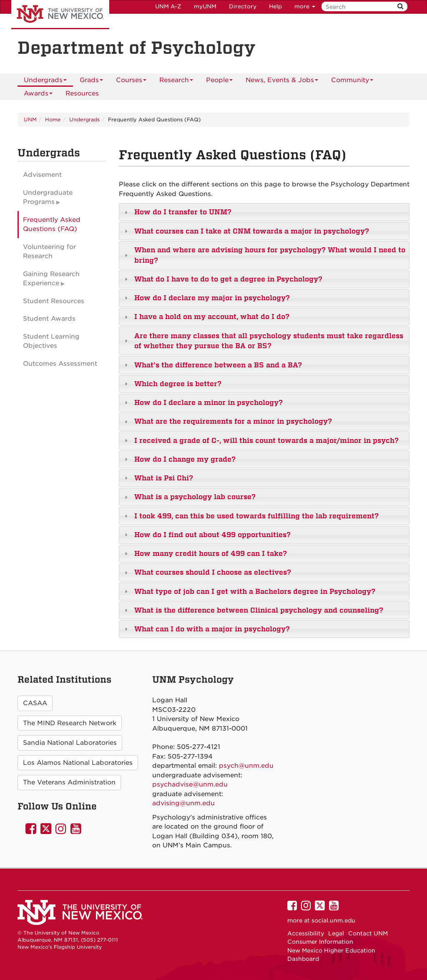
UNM (30, 119)
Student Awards (49, 319)
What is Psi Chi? (164, 478)
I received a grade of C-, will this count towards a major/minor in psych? (266, 440)
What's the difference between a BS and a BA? (218, 365)
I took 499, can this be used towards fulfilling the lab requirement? (256, 516)
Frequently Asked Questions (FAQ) (52, 225)
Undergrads (45, 82)
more (305, 6)
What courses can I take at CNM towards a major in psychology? (252, 231)
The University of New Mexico (60, 15)
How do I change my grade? (185, 459)
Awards (38, 95)
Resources (82, 93)
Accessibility (306, 933)
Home (53, 119)
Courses (131, 82)
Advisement (42, 175)
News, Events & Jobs (282, 82)
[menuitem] (82, 93)
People (219, 82)
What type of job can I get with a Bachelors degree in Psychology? (255, 591)
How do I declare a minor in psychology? (208, 402)
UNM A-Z (168, 6)
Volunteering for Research (49, 252)
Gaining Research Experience (51, 279)
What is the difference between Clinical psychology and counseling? (259, 610)
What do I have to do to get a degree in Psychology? (228, 279)
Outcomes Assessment (60, 364)
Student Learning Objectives (51, 341)
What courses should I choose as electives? (213, 572)
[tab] (264, 212)
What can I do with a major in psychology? (212, 629)
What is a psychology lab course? (195, 497)
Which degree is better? (178, 384)
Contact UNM (368, 933)
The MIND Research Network (70, 723)
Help (275, 6)
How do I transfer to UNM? (183, 212)
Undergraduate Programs (48, 197)
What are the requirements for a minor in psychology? (233, 421)
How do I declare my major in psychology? (212, 298)
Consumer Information (320, 942)
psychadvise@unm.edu (190, 784)
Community (352, 82)
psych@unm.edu (246, 766)
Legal (336, 933)
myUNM (205, 6)
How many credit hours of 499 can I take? (211, 553)
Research (176, 82)
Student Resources (54, 301)
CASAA (35, 703)
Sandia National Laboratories (70, 743)
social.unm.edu (333, 920)
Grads (91, 82)
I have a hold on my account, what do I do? (212, 317)
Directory (243, 6)
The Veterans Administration (69, 782)
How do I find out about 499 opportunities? (212, 535)
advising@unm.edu (183, 803)
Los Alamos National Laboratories (78, 763)
